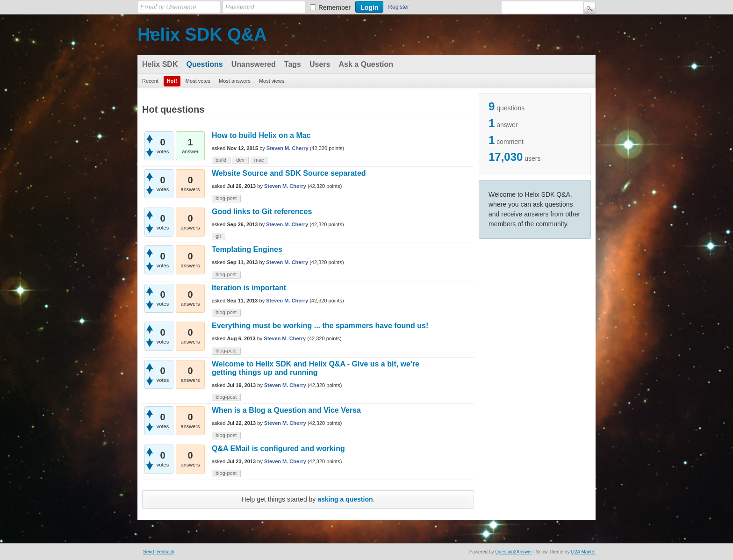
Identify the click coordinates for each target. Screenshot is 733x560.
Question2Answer (514, 552)
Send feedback (159, 552)
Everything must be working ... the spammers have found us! (320, 326)
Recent (150, 81)
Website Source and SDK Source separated (289, 173)
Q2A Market (583, 552)
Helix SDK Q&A (202, 35)
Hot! (172, 81)
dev (240, 160)
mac (259, 160)
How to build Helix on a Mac (261, 135)
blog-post (226, 198)
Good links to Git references (262, 212)
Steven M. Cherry (287, 148)
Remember (334, 7)
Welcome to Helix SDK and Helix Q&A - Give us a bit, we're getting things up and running (316, 368)
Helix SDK (160, 64)
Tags (293, 64)
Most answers (235, 81)
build (221, 160)
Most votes (198, 81)
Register (399, 7)
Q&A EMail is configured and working (278, 449)
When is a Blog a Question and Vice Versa (286, 410)
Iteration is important (249, 288)
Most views (272, 81)
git (218, 236)
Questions (204, 64)
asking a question (345, 499)
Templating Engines (247, 249)
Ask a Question (366, 64)
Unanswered (254, 64)
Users (320, 64)
